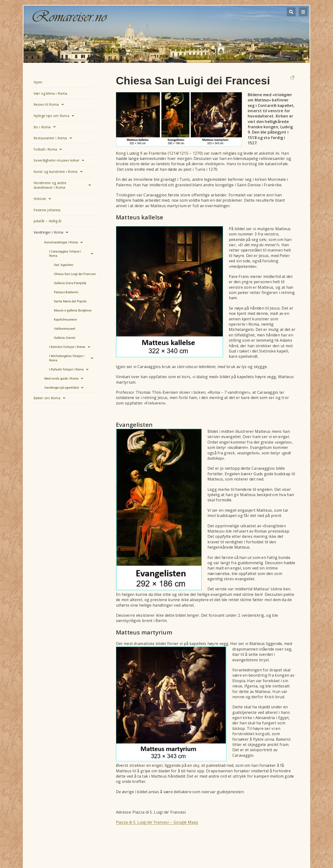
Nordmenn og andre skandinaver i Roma (63, 185)
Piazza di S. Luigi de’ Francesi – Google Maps (157, 822)
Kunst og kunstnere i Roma (59, 172)
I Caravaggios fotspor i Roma (72, 254)
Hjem (38, 82)
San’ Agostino (64, 265)
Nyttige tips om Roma (55, 116)
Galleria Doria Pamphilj (70, 283)
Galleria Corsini (65, 338)
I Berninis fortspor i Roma (71, 347)
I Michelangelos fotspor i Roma (72, 358)
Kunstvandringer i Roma (65, 242)
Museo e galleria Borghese (73, 310)
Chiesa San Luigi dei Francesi (75, 274)
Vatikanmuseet (65, 329)
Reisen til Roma (50, 105)
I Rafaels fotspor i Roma (70, 369)
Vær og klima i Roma (50, 93)
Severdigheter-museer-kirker (60, 160)
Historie (44, 199)
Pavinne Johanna (47, 210)
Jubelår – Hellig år (48, 221)
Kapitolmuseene (65, 320)
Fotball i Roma (49, 149)
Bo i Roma (46, 127)
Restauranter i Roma (54, 138)
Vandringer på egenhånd (65, 388)
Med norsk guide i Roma (65, 379)
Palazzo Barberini (66, 292)
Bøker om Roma (51, 398)
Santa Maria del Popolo (70, 301)
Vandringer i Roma (52, 232)
